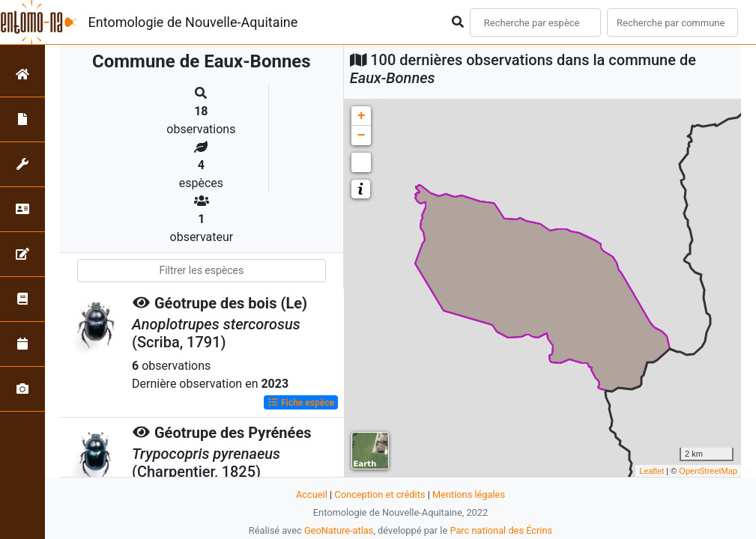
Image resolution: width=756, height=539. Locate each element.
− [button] (362, 135)
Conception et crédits (379, 494)
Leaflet (651, 471)
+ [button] (362, 116)
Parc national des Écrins (501, 530)
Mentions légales (469, 494)
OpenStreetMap (708, 471)
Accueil (312, 494)
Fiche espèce (301, 403)
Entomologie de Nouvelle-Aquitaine (193, 22)
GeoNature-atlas (339, 530)
